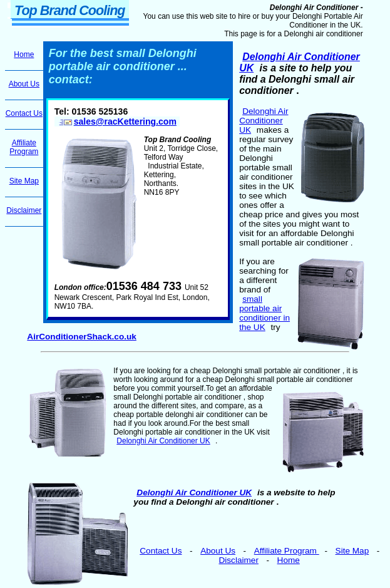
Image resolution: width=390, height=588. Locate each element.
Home (289, 560)
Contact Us (161, 551)
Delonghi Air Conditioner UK (264, 121)
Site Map (352, 551)
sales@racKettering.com (117, 121)
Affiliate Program (287, 551)
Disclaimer (238, 560)
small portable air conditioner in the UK (264, 313)
